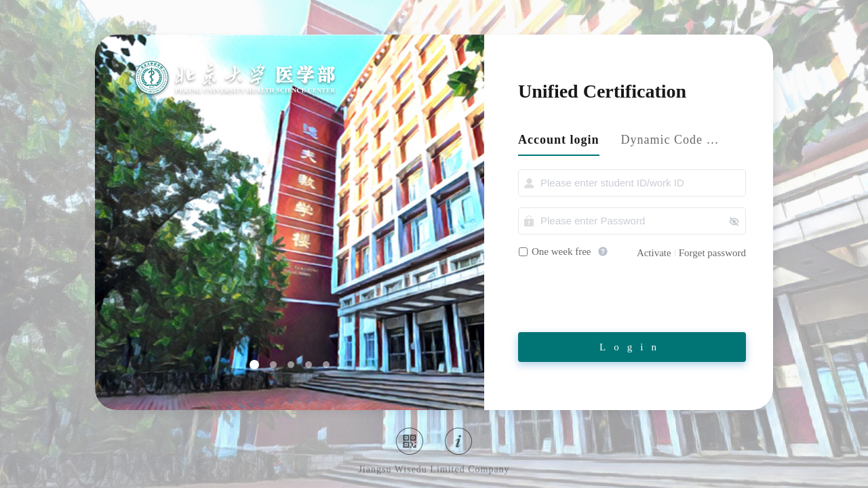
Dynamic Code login (671, 140)
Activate (654, 253)
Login (632, 347)
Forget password (712, 253)
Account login (559, 140)
